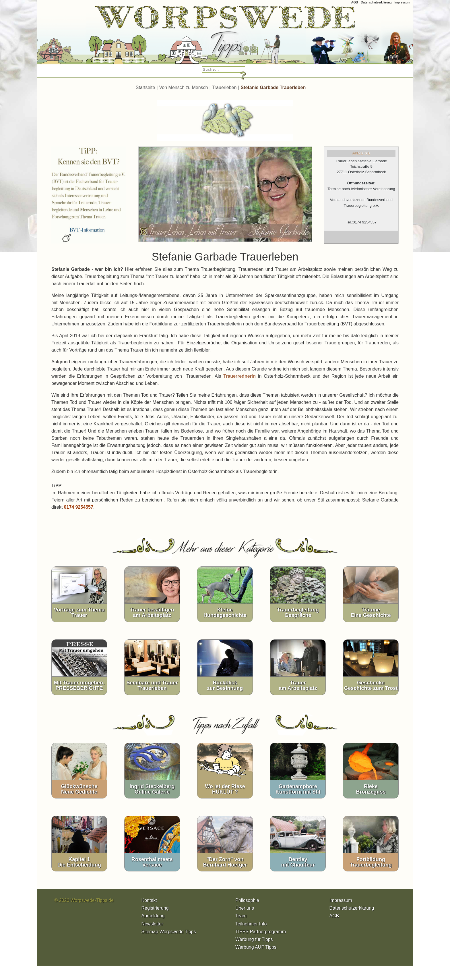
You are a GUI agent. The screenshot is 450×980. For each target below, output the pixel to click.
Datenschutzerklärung (376, 2)
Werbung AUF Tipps (256, 947)
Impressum (402, 2)
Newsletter (152, 924)
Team (241, 916)
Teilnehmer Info (251, 924)
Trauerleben (224, 87)
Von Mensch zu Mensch (184, 87)
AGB (355, 2)
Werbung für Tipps (254, 939)
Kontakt (149, 900)
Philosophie (247, 900)
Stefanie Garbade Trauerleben (273, 87)
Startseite (146, 87)
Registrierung (155, 908)
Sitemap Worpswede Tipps (169, 932)
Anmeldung (153, 916)
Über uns (245, 908)
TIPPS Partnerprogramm (261, 932)
